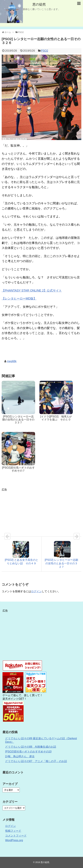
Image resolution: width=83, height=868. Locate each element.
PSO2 (45, 51)
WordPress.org (14, 840)
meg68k (12, 361)
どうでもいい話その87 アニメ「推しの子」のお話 (36, 761)
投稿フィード (13, 831)
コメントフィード (16, 836)
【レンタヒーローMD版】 (19, 299)
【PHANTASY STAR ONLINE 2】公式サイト (32, 291)
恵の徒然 (39, 4)
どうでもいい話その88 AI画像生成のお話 (31, 747)
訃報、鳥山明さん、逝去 (20, 756)
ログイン (36, 591)
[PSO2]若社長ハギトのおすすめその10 (28, 752)
